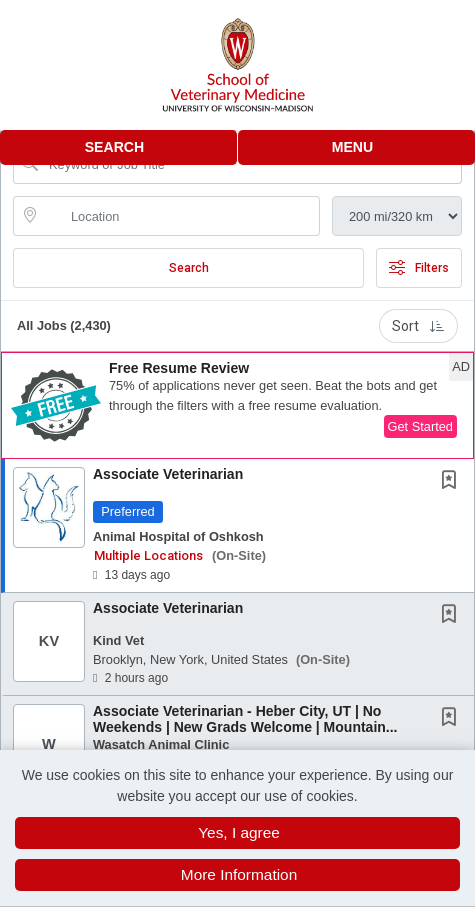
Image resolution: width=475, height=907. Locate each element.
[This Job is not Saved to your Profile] (453, 482)
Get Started (420, 426)
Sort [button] (418, 326)
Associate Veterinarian (168, 474)
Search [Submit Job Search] (189, 268)
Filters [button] (419, 268)
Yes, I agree (239, 832)
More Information (239, 874)
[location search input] (180, 216)
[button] (357, 147)
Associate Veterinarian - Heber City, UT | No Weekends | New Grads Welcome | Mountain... (245, 718)
